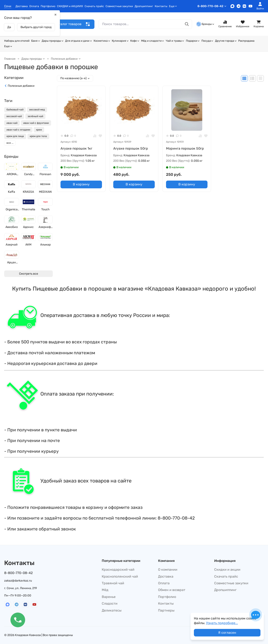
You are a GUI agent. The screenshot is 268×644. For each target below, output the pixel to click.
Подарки (193, 41)
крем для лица (15, 136)
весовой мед (37, 110)
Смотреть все (29, 274)
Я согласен (227, 633)
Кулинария (120, 41)
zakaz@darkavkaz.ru (18, 581)
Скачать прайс (94, 6)
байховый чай (15, 110)
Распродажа (246, 41)
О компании (168, 570)
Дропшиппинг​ (144, 6)
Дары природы (53, 41)
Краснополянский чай (120, 576)
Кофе (135, 41)
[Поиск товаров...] (187, 24)
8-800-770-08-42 (212, 6)
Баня (36, 41)
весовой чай (14, 116)
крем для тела (38, 136)
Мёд (105, 590)
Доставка (22, 6)
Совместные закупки (119, 6)
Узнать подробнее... (222, 623)
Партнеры (166, 610)
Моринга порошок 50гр (185, 148)
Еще (173, 6)
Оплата (34, 6)
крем (39, 130)
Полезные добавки (66, 59)
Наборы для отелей (17, 41)
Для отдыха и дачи (79, 41)
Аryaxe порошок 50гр (131, 148)
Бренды (205, 24)
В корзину (81, 184)
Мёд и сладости (153, 41)
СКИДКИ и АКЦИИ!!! (70, 6)
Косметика (102, 41)
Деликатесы (112, 610)
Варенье (109, 597)
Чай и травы (175, 41)
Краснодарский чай (118, 570)
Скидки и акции (227, 570)
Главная (10, 59)
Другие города (226, 41)
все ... (10, 143)
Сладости (110, 603)
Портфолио (48, 6)
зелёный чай (35, 116)
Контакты (161, 6)
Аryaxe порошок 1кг (76, 148)
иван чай (12, 123)
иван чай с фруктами (36, 123)
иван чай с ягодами (18, 130)
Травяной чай (113, 583)
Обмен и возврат (172, 590)
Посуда (207, 41)
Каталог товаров (72, 24)
